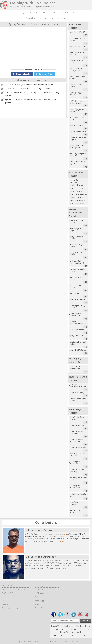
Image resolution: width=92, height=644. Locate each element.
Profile (66, 642)
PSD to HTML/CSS (77, 425)
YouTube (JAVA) (8, 597)
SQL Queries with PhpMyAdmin (76, 69)
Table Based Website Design (78, 495)
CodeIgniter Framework (74, 181)
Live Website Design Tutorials (77, 418)
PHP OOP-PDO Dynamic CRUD (75, 94)
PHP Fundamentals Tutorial (77, 61)
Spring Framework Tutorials (77, 238)
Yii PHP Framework (77, 204)
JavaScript (62, 18)
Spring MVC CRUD (76, 336)
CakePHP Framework (78, 185)
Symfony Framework (78, 201)
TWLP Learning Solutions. (38, 642)
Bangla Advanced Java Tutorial (78, 270)
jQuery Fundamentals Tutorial (78, 400)
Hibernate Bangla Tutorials (76, 246)
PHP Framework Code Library (14, 589)
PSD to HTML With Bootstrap (77, 471)
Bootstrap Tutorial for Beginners (78, 454)
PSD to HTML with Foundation (77, 432)
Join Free (6, 601)
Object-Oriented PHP (78, 46)
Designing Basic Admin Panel (78, 479)
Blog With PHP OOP (77, 32)
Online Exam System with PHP (77, 78)
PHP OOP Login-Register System (76, 102)
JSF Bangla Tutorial (77, 330)
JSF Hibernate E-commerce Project (77, 262)
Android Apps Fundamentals (75, 367)
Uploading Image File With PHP (78, 155)
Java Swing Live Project (75, 229)
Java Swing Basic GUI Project (78, 343)
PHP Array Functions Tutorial (77, 86)
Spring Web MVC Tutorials (76, 254)
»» (64, 534)
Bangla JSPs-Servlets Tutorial (77, 278)
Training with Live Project (32, 3)
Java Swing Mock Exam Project (76, 315)
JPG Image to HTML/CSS (75, 463)
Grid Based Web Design (76, 511)
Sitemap (6, 604)
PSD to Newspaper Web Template (77, 440)
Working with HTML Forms (77, 118)
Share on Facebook (22, 74)
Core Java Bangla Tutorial (76, 221)
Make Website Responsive (75, 503)
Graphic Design (41, 608)
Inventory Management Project (78, 323)
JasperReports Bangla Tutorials (78, 306)
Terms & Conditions (10, 608)
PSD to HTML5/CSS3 (78, 447)
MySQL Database (76, 125)
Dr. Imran (75, 642)
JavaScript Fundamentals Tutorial (78, 386)
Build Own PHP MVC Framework (77, 53)
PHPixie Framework (77, 197)
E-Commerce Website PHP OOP (78, 39)
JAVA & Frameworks (69, 12)
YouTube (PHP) (8, 593)
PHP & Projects (34, 12)
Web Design (20, 12)
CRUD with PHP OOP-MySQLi (78, 163)
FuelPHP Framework (77, 188)
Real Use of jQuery (77, 393)
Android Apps (40, 601)
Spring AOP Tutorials (78, 299)
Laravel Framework (77, 191)
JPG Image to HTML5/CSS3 (75, 487)
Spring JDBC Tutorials (78, 350)
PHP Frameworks (50, 12)
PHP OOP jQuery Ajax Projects (78, 138)
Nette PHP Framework (78, 194)
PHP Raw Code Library (11, 586)
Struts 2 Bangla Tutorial (75, 286)
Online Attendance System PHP (77, 110)
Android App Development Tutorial (41, 18)
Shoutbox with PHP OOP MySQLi (77, 147)
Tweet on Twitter (45, 74)
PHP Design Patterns (78, 131)
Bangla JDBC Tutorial (78, 293)
